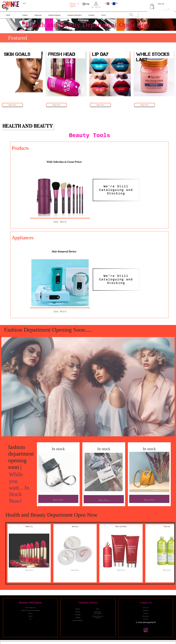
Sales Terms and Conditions (98, 613)
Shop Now (12, 105)
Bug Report (146, 616)
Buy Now (58, 500)
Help (98, 609)
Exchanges (78, 615)
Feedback (146, 613)
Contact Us (146, 608)
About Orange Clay (30, 608)
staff (30, 619)
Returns (78, 612)
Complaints (146, 610)
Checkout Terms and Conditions (98, 617)
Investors (146, 619)
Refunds (78, 609)
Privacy (30, 613)
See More (60, 222)
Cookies (30, 616)
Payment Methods (78, 620)
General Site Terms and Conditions (30, 610)
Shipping (78, 617)
